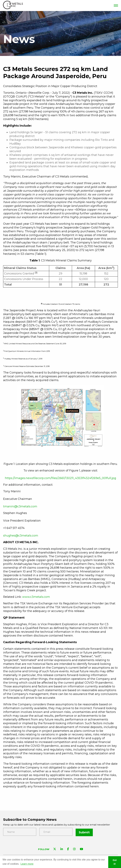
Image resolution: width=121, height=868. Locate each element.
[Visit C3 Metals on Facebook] (68, 849)
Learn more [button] (27, 864)
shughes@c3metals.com (21, 536)
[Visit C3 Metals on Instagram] (74, 849)
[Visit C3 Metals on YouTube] (81, 849)
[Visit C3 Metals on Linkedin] (62, 849)
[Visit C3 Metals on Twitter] (55, 849)
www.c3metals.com (36, 597)
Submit (84, 832)
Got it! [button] (115, 862)
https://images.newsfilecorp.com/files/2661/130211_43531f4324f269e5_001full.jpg (60, 478)
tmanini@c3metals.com (20, 506)
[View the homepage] (13, 6)
